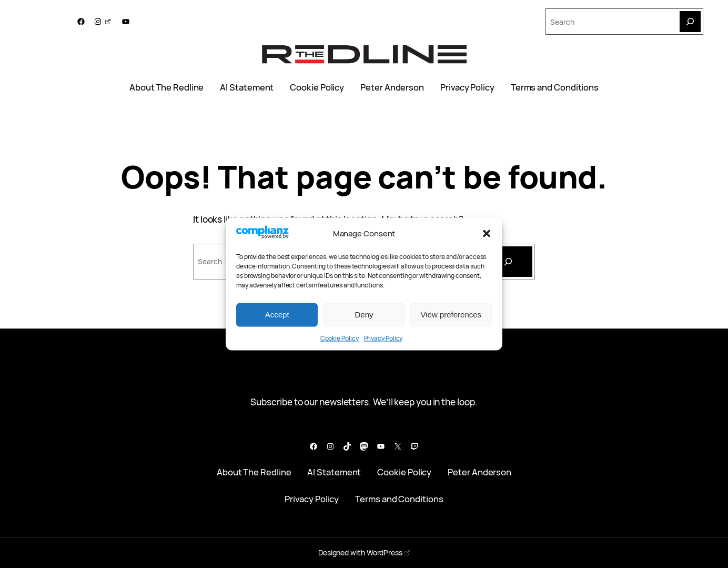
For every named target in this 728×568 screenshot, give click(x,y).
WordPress (388, 552)
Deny (364, 315)
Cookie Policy (340, 338)
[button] (487, 233)
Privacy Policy (383, 338)
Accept (277, 315)
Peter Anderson (392, 87)
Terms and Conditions (555, 87)
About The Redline (167, 87)
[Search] (690, 22)
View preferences (451, 315)
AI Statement (247, 87)
